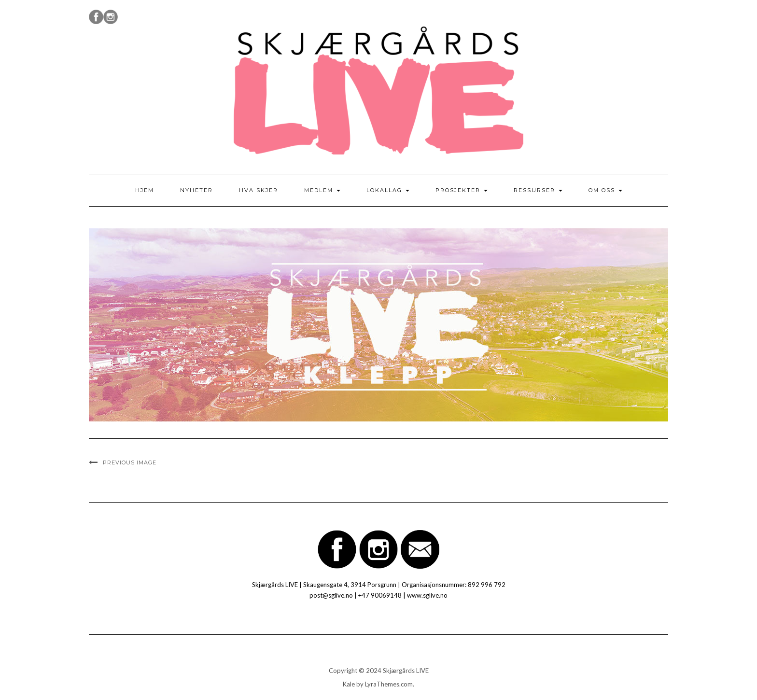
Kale (349, 684)
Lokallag (388, 190)
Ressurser (538, 190)
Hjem (145, 190)
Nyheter (196, 190)
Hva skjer (259, 190)
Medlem (322, 190)
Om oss (605, 190)
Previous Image (130, 462)
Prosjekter (462, 190)
